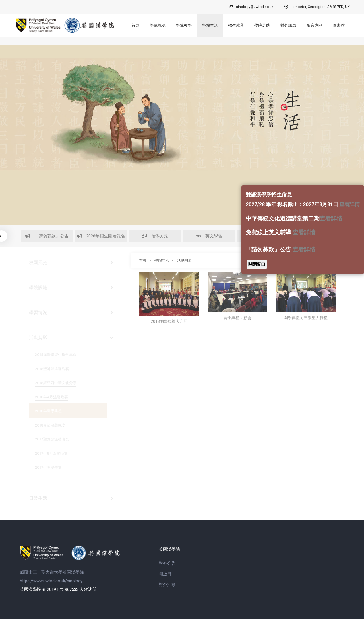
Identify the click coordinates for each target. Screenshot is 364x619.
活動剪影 (185, 260)
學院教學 (184, 25)
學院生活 (210, 25)
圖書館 (339, 25)
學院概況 (158, 25)
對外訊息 (288, 25)
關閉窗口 (257, 264)
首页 (143, 260)
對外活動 (167, 585)
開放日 (165, 574)
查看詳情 (349, 204)
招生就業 (236, 25)
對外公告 (167, 563)
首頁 (135, 25)
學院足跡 (262, 25)
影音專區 (315, 25)
